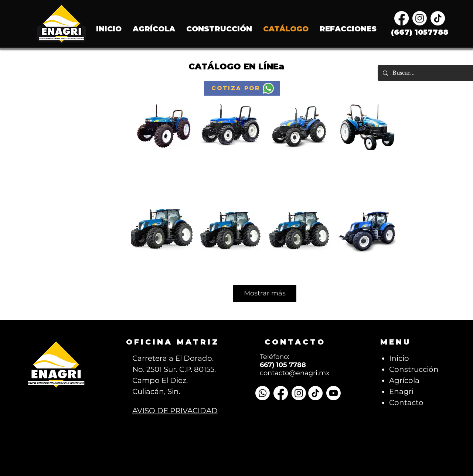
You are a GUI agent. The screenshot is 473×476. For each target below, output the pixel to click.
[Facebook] (401, 18)
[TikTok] (438, 18)
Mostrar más (265, 293)
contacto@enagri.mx (295, 373)
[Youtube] (334, 393)
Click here (162, 178)
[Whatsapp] (263, 393)
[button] (242, 88)
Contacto (406, 403)
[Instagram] (420, 18)
